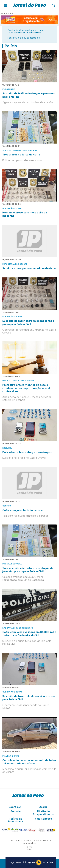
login (20, 38)
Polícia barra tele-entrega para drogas (27, 452)
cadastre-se (33, 38)
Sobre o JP (15, 807)
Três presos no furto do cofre (21, 155)
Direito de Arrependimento (43, 813)
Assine (43, 807)
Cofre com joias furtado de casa (23, 510)
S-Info (30, 847)
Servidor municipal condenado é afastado (29, 268)
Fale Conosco (44, 819)
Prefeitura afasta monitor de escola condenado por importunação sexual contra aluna (26, 388)
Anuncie (15, 811)
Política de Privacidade (16, 820)
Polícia (11, 46)
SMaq (30, 849)
